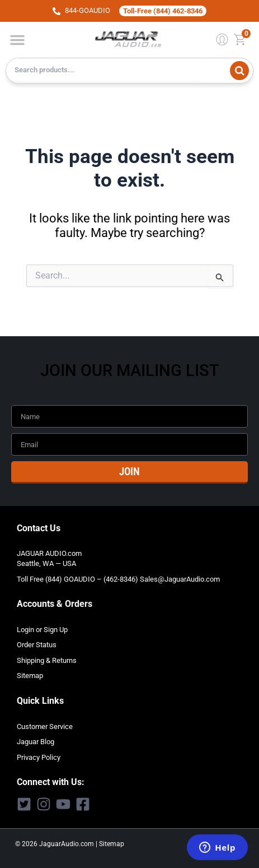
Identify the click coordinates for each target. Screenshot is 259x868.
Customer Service (45, 727)
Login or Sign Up (42, 630)
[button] (17, 40)
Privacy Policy (39, 757)
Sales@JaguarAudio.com (180, 579)
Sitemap (30, 676)
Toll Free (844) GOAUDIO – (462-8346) (77, 579)
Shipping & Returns (47, 660)
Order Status (37, 645)
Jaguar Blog (36, 742)
